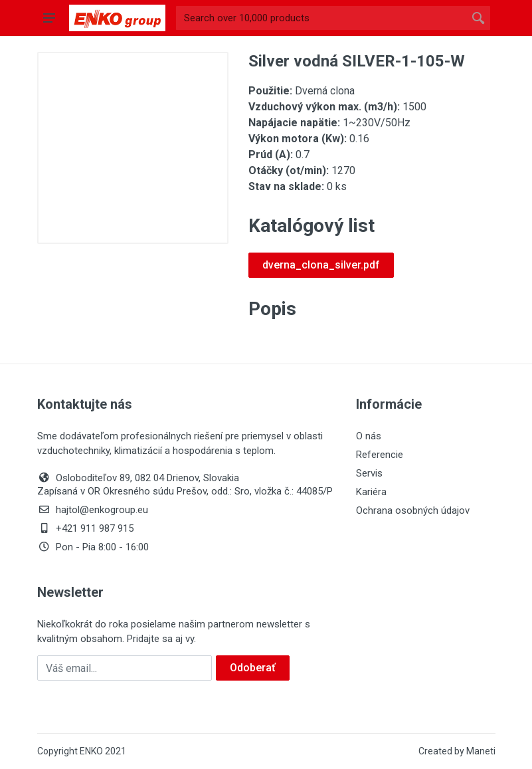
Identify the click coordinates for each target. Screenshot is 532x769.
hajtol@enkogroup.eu (93, 510)
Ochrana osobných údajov (413, 510)
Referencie (380, 455)
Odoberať (253, 668)
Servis (369, 473)
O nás (369, 436)
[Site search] (321, 18)
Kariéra (371, 492)
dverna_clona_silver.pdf (321, 265)
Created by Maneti (457, 751)
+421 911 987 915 (85, 528)
